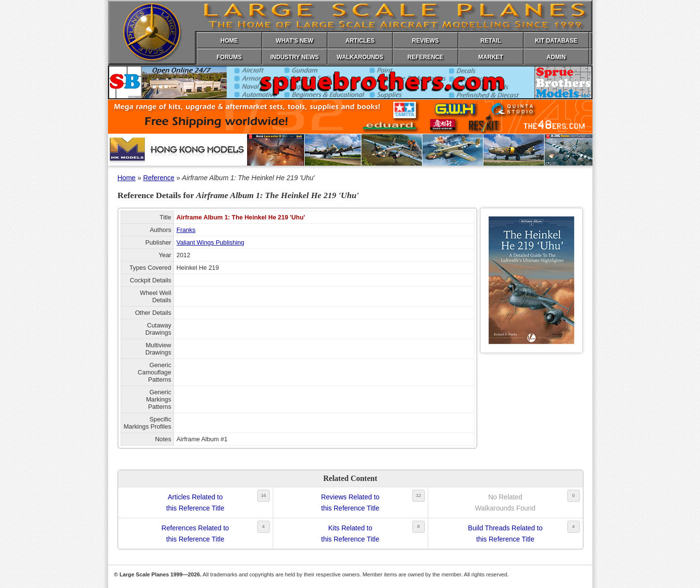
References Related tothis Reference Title (195, 533)
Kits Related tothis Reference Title (350, 533)
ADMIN (556, 57)
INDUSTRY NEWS (295, 57)
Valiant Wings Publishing (210, 242)
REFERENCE (425, 57)
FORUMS (229, 57)
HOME (229, 41)
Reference (159, 178)
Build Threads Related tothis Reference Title (505, 533)
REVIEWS (425, 41)
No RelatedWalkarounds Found (506, 502)
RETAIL (491, 41)
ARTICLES (360, 41)
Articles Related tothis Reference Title (195, 502)
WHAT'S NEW (294, 41)
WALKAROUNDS (360, 57)
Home (127, 178)
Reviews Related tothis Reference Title (350, 502)
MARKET (490, 57)
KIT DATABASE (556, 41)
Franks (186, 230)
